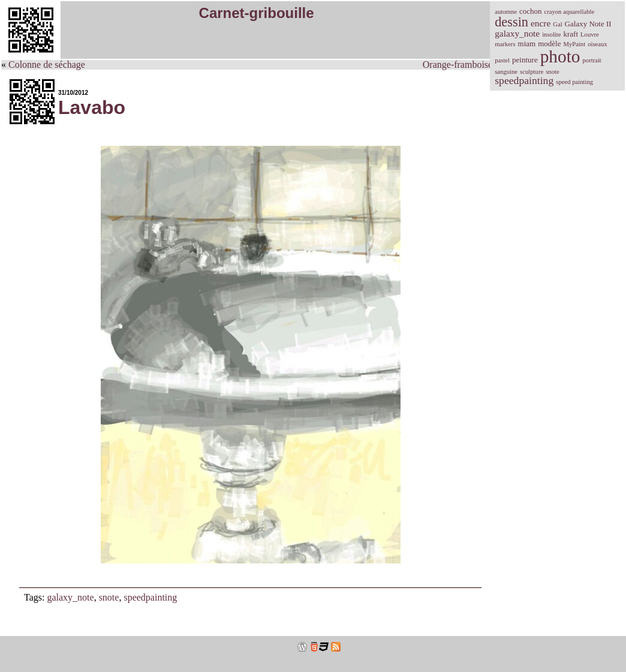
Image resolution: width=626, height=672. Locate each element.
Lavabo (92, 107)
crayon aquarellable (569, 12)
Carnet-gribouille (257, 13)
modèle (549, 43)
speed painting (574, 82)
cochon (531, 11)
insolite (551, 34)
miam (527, 43)
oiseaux (598, 44)
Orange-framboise (458, 64)
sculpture (532, 72)
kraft (571, 34)
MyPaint (574, 44)
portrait (592, 60)
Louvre (590, 34)
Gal (557, 24)
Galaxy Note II (588, 24)
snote (109, 597)
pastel (502, 60)
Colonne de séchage (47, 64)
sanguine (506, 72)
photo (560, 56)
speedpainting (150, 597)
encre (541, 23)
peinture (525, 60)
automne (506, 12)
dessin (511, 22)
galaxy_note (70, 597)
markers (505, 44)
